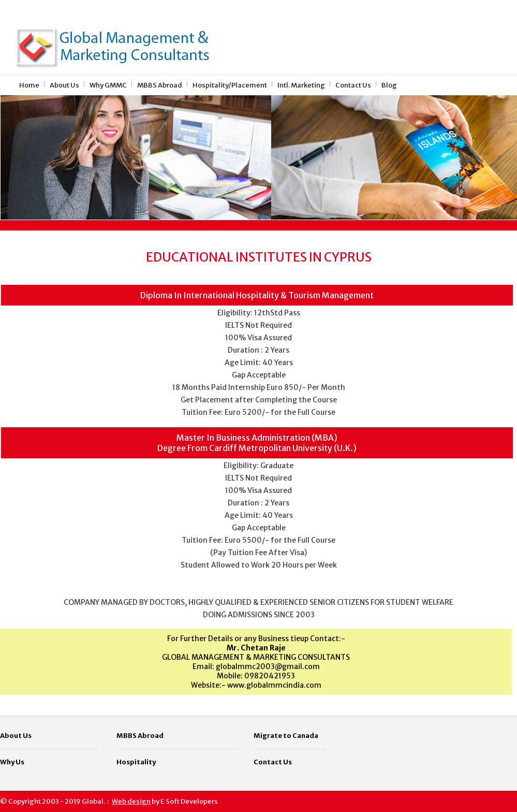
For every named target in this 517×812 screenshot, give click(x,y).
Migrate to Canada (286, 736)
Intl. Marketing (301, 85)
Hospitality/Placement (230, 85)
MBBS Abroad (160, 85)
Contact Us (353, 85)
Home (29, 85)
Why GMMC (108, 85)
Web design (131, 801)
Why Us (12, 762)
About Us (64, 85)
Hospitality (136, 762)
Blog (389, 85)
